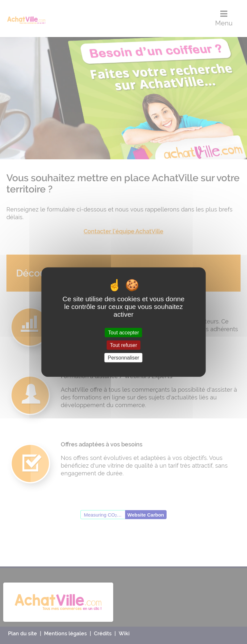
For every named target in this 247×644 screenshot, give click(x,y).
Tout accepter (123, 332)
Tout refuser (123, 345)
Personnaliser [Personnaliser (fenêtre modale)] (123, 358)
